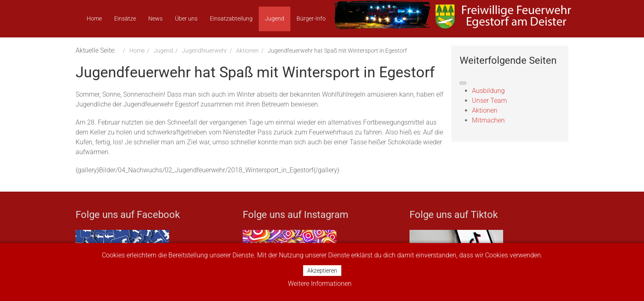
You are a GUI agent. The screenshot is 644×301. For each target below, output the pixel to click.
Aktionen (485, 110)
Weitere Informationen (320, 284)
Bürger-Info (311, 19)
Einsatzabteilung (231, 19)
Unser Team (489, 101)
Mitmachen (488, 120)
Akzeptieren (322, 271)
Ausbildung (488, 91)
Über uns (186, 19)
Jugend (275, 19)
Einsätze (125, 19)
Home (94, 19)
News (155, 19)
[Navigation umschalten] (463, 83)
